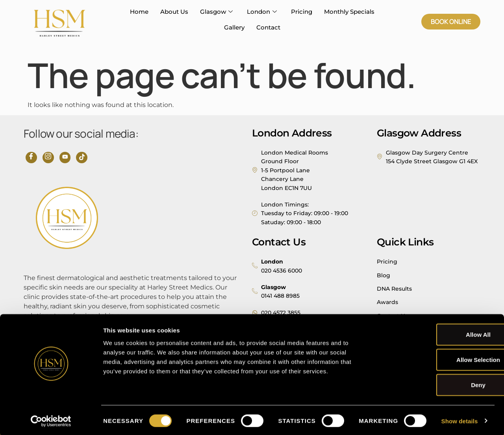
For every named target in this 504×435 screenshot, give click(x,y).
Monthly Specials (349, 12)
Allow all (438, 333)
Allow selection (438, 358)
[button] (451, 22)
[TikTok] (79, 157)
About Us (174, 12)
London (262, 12)
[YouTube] (63, 157)
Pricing (302, 12)
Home (139, 12)
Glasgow (216, 12)
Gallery (234, 27)
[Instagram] (47, 157)
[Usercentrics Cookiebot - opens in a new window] (51, 420)
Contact (268, 27)
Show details (460, 419)
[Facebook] (31, 157)
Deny (438, 383)
